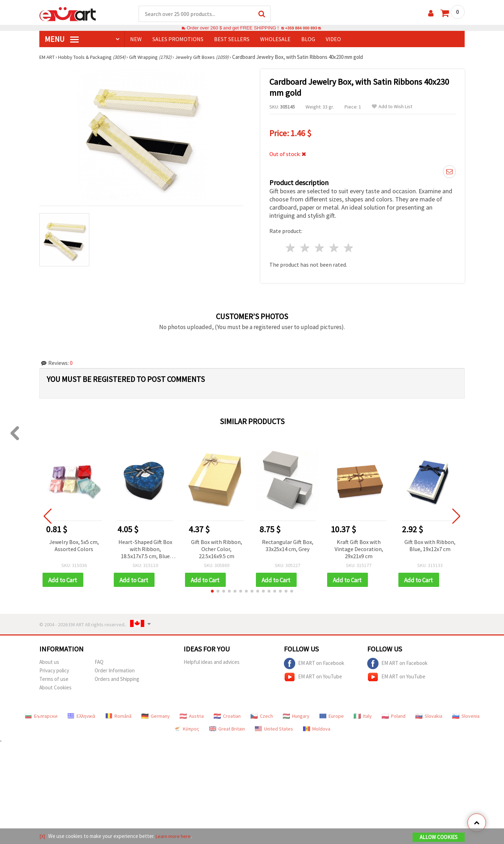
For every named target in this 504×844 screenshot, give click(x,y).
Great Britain (227, 727)
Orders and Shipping (117, 678)
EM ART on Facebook (314, 662)
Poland (394, 715)
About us (49, 660)
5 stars (349, 246)
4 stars (334, 246)
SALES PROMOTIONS (178, 39)
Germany (156, 715)
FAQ (99, 660)
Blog (308, 39)
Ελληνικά (81, 715)
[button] (212, 590)
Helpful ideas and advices (212, 660)
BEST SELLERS (232, 39)
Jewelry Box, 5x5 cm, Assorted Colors (74, 543)
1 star (291, 246)
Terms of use (54, 678)
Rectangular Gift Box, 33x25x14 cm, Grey (288, 543)
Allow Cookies (439, 837)
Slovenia (466, 715)
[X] (42, 836)
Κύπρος (186, 727)
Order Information (115, 669)
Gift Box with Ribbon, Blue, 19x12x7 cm (430, 543)
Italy (363, 715)
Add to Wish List (392, 107)
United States (274, 727)
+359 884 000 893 (301, 28)
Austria (192, 715)
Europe (332, 715)
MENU (62, 39)
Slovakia (429, 715)
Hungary (296, 715)
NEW (136, 39)
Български (41, 715)
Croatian (227, 715)
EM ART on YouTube (313, 676)
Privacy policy (54, 669)
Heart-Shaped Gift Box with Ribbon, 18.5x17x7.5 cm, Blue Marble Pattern (145, 547)
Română (118, 715)
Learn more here (174, 836)
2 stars (305, 246)
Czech (262, 715)
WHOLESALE (275, 39)
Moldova (317, 727)
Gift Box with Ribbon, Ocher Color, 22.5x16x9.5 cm (217, 547)
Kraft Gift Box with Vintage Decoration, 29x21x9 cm (359, 547)
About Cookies (55, 686)
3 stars (320, 246)
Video (333, 39)
